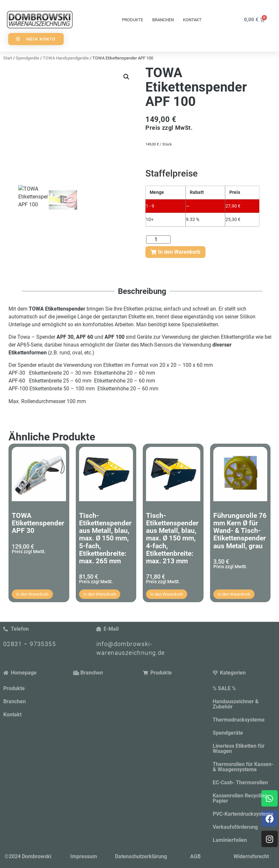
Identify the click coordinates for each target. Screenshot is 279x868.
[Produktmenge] (158, 239)
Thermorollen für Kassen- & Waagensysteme (243, 767)
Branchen (163, 20)
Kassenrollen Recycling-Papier (241, 798)
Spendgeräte (228, 733)
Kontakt (192, 20)
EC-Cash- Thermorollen (240, 783)
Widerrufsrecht (251, 856)
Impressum (84, 856)
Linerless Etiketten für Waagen (239, 749)
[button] (126, 77)
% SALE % (224, 688)
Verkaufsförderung (235, 827)
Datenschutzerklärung (141, 856)
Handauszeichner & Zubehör (236, 704)
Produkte (132, 20)
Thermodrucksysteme (239, 720)
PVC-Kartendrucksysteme (243, 814)
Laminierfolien (230, 840)
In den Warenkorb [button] (32, 594)
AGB (195, 856)
